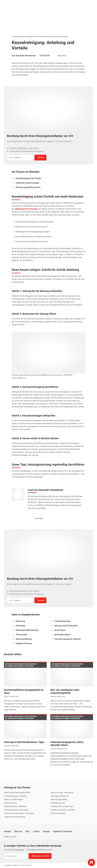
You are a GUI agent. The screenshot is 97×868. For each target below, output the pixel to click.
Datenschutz (22, 852)
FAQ (28, 831)
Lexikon (36, 831)
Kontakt (8, 831)
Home (14, 37)
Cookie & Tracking (51, 852)
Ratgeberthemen (22, 37)
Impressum (9, 852)
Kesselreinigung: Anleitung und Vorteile (55, 37)
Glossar (47, 831)
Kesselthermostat (28, 446)
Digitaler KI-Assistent (63, 831)
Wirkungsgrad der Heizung (26, 209)
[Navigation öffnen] (91, 4)
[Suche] (87, 4)
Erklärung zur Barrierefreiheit (73, 852)
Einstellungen (36, 852)
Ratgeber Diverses (34, 37)
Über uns (18, 831)
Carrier (28, 865)
